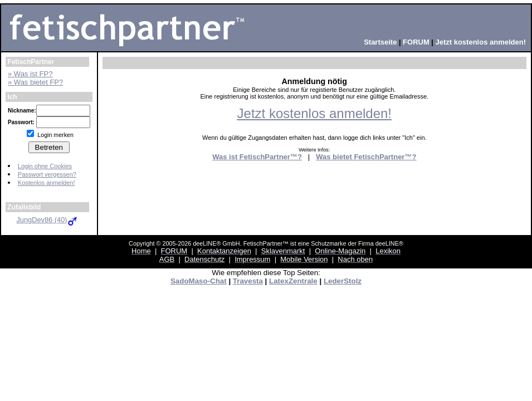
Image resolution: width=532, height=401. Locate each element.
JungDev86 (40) (47, 220)
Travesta (248, 281)
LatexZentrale (293, 281)
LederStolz (343, 281)
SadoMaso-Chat (199, 281)
